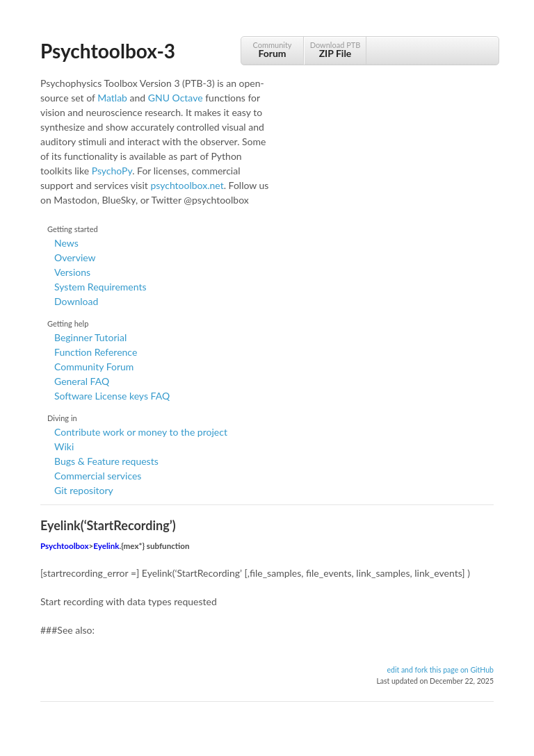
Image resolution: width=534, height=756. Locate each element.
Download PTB (335, 50)
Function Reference (96, 352)
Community (272, 50)
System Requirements (100, 287)
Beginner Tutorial (90, 337)
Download (76, 301)
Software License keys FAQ (112, 396)
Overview (75, 257)
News (66, 243)
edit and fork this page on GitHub (440, 670)
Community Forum (94, 367)
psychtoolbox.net (187, 185)
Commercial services (98, 476)
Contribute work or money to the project (141, 432)
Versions (72, 272)
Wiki (64, 446)
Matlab (112, 98)
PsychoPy (112, 171)
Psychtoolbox (65, 546)
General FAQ (82, 381)
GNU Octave (176, 98)
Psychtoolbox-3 (108, 51)
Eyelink (106, 546)
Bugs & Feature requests (106, 461)
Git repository (84, 490)
